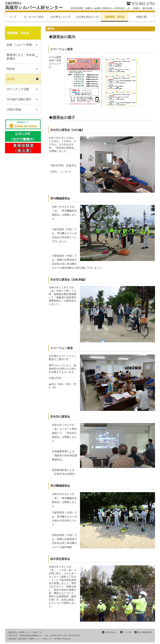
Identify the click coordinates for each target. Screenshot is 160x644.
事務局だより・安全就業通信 (21, 57)
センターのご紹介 (34, 17)
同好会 (11, 69)
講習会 (11, 79)
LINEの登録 (14, 109)
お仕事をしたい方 (61, 17)
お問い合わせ (111, 632)
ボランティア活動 (18, 89)
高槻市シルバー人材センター (34, 6)
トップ (13, 17)
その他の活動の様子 (19, 99)
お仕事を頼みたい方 (87, 17)
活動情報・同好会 (115, 17)
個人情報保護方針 (145, 632)
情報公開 (141, 17)
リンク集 (127, 632)
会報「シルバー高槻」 (21, 45)
